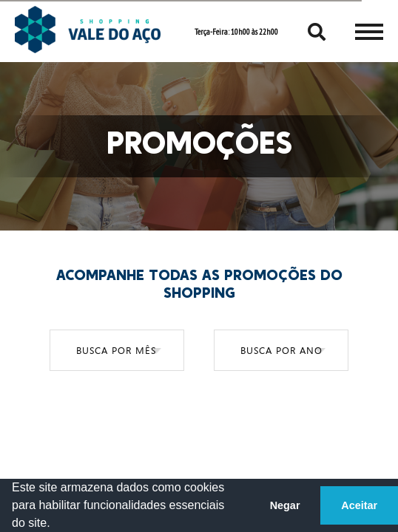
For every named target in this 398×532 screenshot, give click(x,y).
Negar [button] (285, 505)
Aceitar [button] (359, 505)
